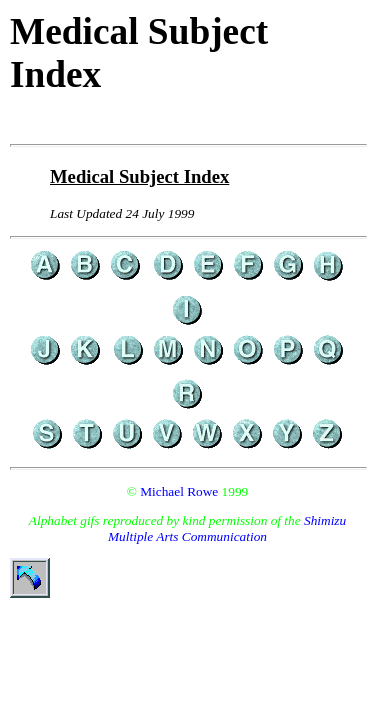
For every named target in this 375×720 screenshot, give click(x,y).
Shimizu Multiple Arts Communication (227, 528)
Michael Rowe (179, 491)
